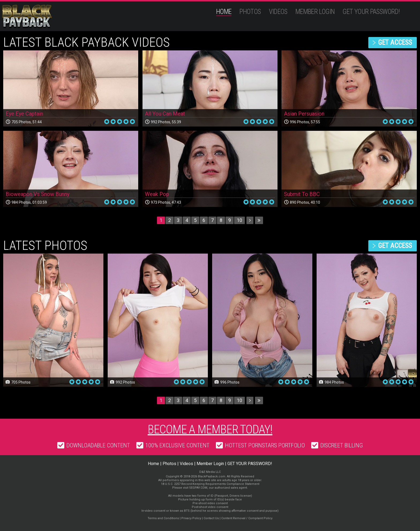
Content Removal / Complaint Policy (247, 518)
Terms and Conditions (163, 518)
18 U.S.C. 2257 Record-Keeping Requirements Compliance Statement (210, 484)
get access (395, 42)
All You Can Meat (165, 114)
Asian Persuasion (304, 114)
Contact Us (211, 518)
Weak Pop (157, 194)
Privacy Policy (191, 518)
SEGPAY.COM (198, 488)
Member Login (315, 12)
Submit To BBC (302, 194)
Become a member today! (210, 429)
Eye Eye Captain (24, 114)
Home (224, 12)
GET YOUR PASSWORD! (371, 12)
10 (239, 220)
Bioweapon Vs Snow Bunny (37, 194)
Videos (278, 12)
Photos (250, 12)
